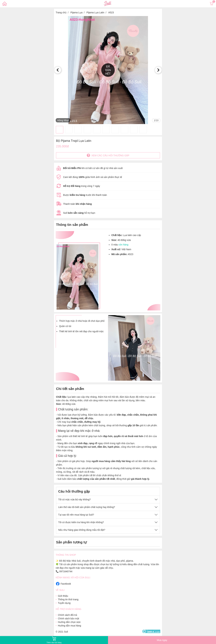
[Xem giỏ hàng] (211, 4)
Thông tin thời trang (68, 599)
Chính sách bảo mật (69, 619)
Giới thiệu (63, 596)
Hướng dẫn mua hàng (69, 626)
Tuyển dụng (64, 603)
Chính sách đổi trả (67, 615)
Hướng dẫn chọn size (69, 622)
